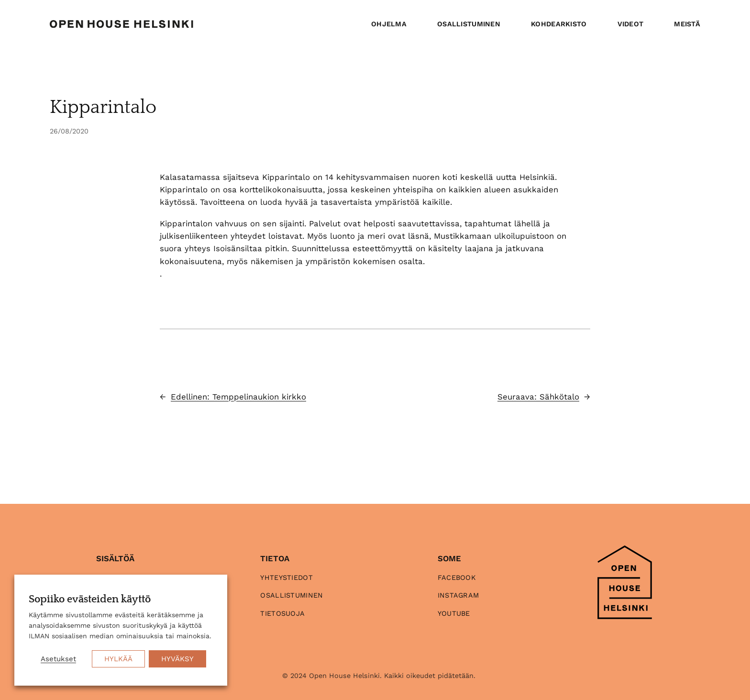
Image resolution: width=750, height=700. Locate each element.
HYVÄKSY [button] (177, 659)
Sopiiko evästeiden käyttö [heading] (90, 600)
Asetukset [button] (58, 659)
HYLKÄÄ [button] (118, 659)
